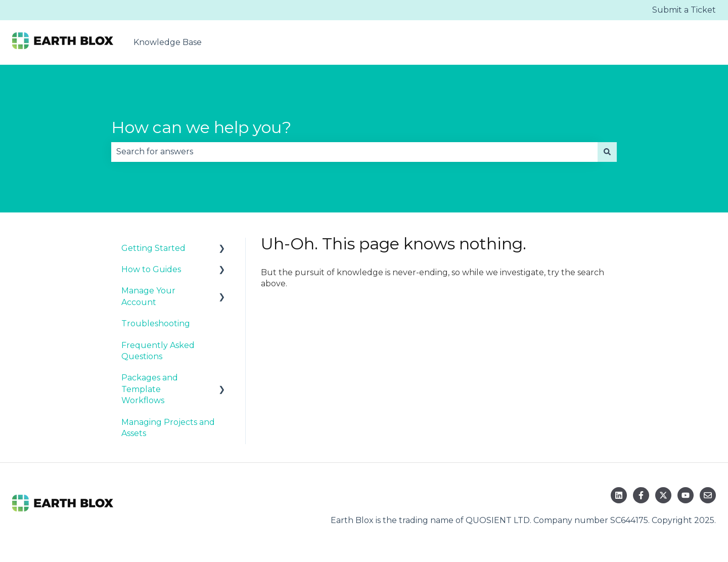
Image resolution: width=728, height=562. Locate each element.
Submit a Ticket (684, 10)
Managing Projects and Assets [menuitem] (168, 428)
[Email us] (708, 495)
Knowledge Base (168, 42)
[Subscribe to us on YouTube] (686, 495)
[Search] (607, 152)
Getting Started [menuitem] (153, 248)
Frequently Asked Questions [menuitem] (158, 351)
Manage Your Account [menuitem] (148, 296)
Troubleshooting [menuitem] (156, 323)
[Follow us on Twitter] (663, 495)
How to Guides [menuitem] (151, 269)
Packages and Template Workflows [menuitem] (150, 389)
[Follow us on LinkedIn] (619, 495)
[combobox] (354, 152)
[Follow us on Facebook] (641, 495)
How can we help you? (201, 127)
